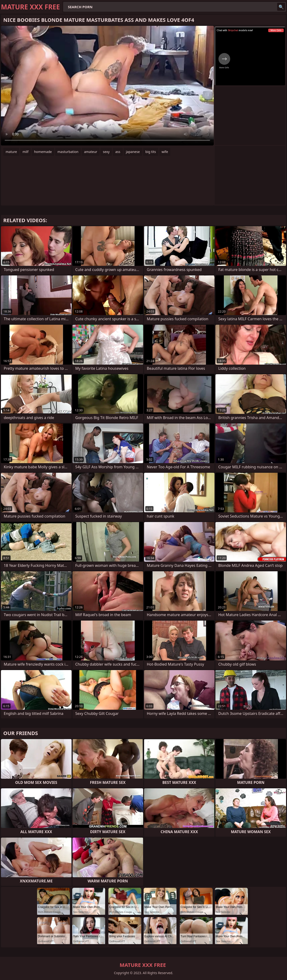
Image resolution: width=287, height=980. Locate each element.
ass (118, 152)
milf (25, 152)
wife (165, 152)
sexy (106, 152)
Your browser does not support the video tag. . (107, 86)
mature (11, 152)
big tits (151, 152)
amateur (91, 152)
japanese (133, 152)
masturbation (68, 152)
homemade (43, 152)
